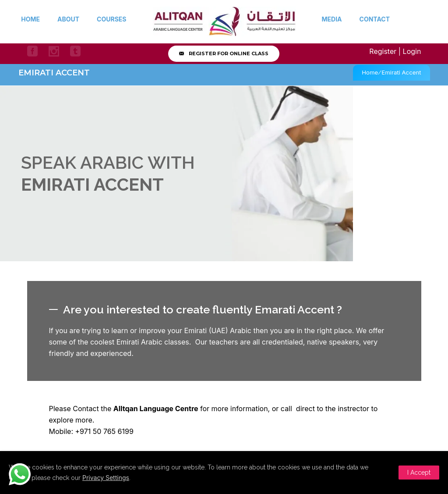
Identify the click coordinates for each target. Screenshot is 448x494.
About (68, 19)
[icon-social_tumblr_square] (75, 52)
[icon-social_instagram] (56, 52)
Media (332, 19)
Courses (111, 19)
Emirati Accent (401, 72)
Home (30, 19)
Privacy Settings (106, 478)
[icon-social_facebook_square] (35, 52)
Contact (375, 19)
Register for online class (224, 53)
